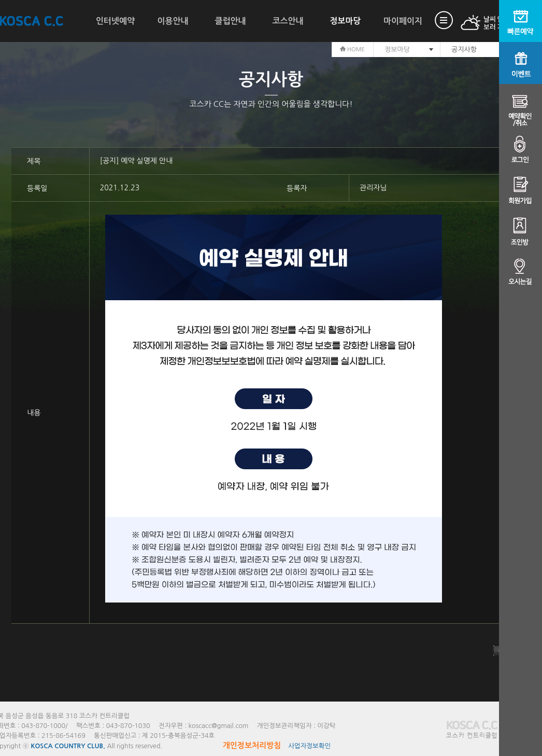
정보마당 (345, 21)
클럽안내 (230, 21)
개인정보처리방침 (252, 745)
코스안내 (288, 21)
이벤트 (520, 63)
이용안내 (173, 21)
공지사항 (464, 50)
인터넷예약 (115, 21)
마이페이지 (403, 21)
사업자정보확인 (309, 746)
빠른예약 (520, 21)
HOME (352, 49)
